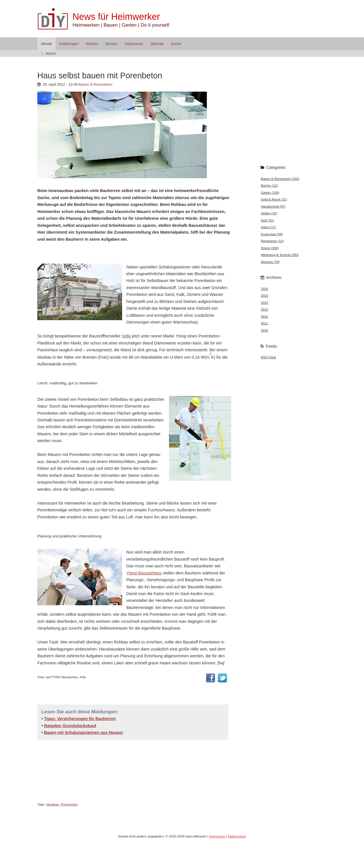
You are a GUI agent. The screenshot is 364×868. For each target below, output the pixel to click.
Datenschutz (237, 836)
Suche (176, 44)
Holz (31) (267, 220)
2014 (265, 303)
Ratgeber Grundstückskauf (70, 726)
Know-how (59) (272, 234)
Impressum (134, 44)
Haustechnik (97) (273, 206)
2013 (265, 309)
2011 (265, 323)
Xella (126, 336)
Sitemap (157, 44)
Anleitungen (69, 44)
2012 (265, 316)
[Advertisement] (103, 252)
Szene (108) (270, 248)
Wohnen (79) (270, 262)
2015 (265, 296)
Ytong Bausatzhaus (144, 573)
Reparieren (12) (272, 241)
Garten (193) (270, 193)
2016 (265, 289)
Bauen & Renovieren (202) (280, 179)
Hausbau (53, 804)
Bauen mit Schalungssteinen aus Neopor (83, 733)
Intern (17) (268, 227)
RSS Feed (268, 357)
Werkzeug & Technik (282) (280, 255)
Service (111, 44)
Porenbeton (69, 804)
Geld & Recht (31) (274, 199)
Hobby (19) (269, 213)
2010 (265, 330)
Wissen (92, 44)
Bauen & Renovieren (96, 84)
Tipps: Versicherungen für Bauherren (80, 719)
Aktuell (46, 44)
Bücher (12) (269, 186)
